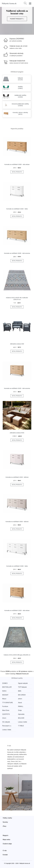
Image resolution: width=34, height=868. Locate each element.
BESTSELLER (7, 687)
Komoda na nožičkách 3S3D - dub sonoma (17, 253)
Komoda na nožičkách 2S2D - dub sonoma (17, 388)
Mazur (4, 699)
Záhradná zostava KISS (17, 433)
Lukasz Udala (7, 730)
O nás (5, 851)
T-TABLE (21, 726)
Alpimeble (21, 714)
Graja (20, 710)
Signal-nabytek (23, 683)
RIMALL (21, 706)
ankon (20, 699)
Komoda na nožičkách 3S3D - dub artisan (17, 164)
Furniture (5, 706)
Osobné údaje (7, 844)
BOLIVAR (21, 718)
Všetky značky (7, 818)
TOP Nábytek (22, 687)
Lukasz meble (23, 722)
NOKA (4, 691)
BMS (20, 691)
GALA (4, 718)
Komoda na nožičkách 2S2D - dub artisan (17, 610)
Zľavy (4, 826)
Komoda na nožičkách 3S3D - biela (17, 566)
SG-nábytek (6, 722)
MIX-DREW (22, 695)
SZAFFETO (6, 714)
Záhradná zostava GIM (17, 344)
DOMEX (5, 683)
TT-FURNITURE (8, 703)
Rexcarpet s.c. (7, 726)
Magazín (5, 835)
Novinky (5, 822)
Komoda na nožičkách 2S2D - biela (17, 209)
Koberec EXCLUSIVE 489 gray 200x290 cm (17, 655)
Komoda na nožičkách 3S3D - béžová (17, 522)
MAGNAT (5, 695)
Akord (20, 703)
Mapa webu (6, 840)
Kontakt (5, 855)
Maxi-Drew (6, 710)
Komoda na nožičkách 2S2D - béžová (17, 477)
